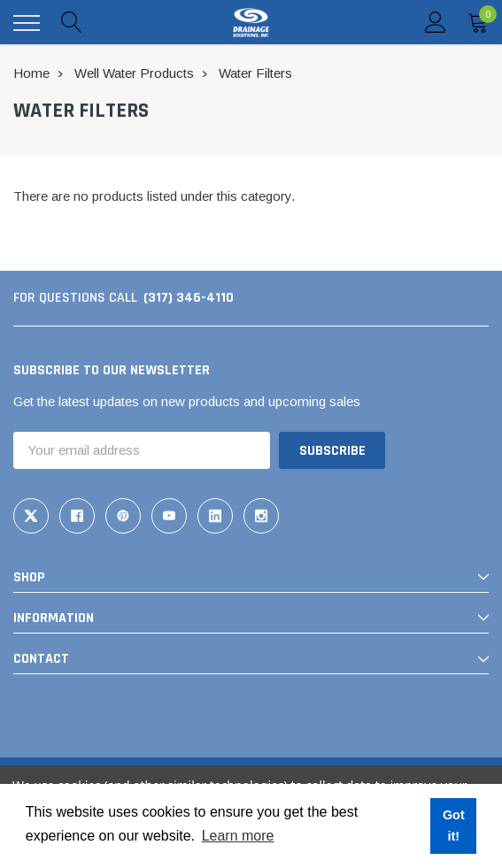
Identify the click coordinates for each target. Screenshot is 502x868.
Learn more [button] (238, 836)
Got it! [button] (454, 826)
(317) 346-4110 (189, 298)
